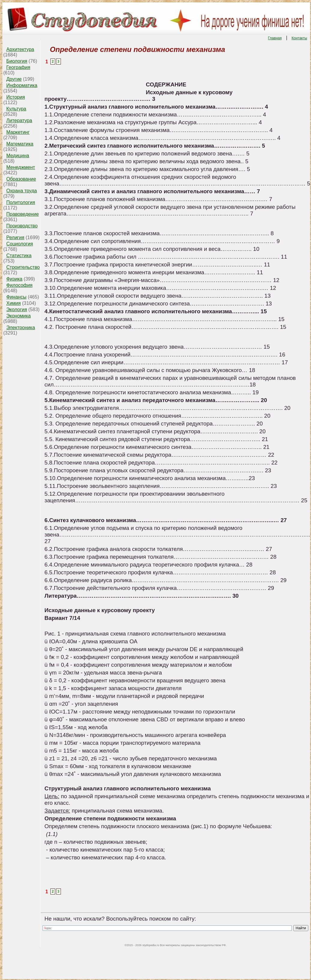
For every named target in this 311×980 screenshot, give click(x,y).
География (18, 67)
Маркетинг (18, 132)
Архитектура (20, 49)
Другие (14, 79)
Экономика (19, 316)
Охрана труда (22, 191)
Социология (20, 244)
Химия (13, 303)
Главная (275, 38)
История (16, 97)
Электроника (21, 328)
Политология (21, 202)
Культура (16, 109)
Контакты (299, 38)
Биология (17, 61)
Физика (14, 279)
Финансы (16, 297)
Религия (15, 237)
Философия (19, 285)
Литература (19, 120)
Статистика (19, 256)
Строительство (23, 267)
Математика (20, 144)
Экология (17, 310)
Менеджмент (21, 167)
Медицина (18, 156)
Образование (21, 179)
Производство (22, 226)
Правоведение (22, 214)
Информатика (22, 85)
